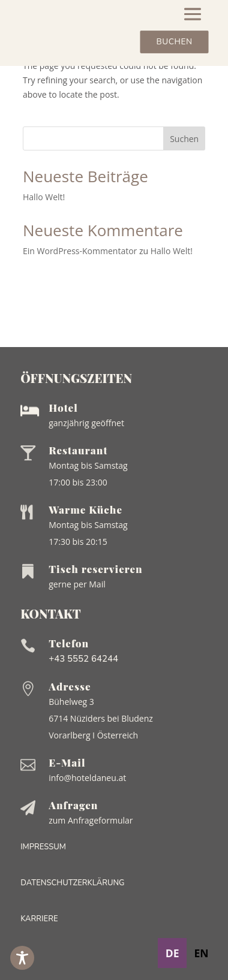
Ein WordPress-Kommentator (80, 251)
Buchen (174, 42)
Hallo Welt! (44, 197)
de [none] (172, 953)
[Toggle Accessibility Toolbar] (22, 958)
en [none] (201, 953)
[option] (201, 953)
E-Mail (67, 762)
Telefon (69, 643)
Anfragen (73, 805)
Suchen (184, 139)
